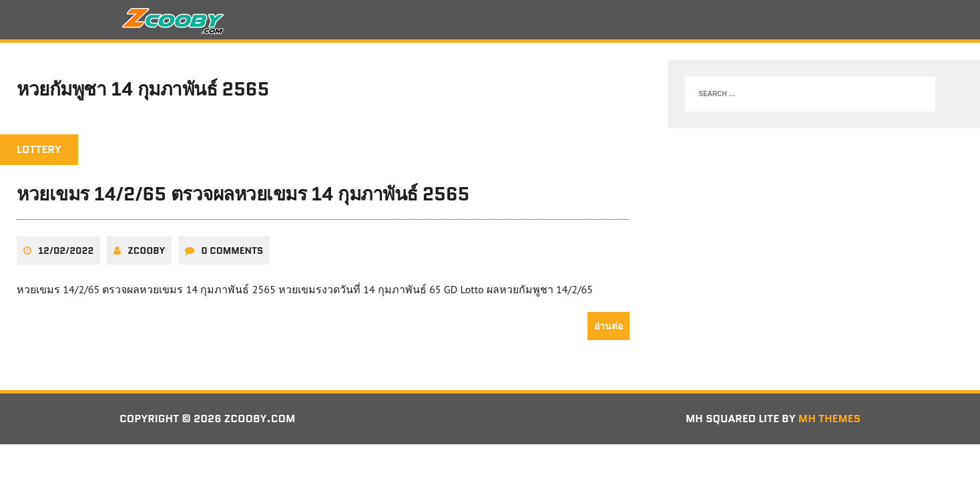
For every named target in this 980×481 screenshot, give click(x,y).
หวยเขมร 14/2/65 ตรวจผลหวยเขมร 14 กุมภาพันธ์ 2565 (243, 194)
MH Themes (829, 419)
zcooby (146, 251)
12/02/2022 (66, 251)
